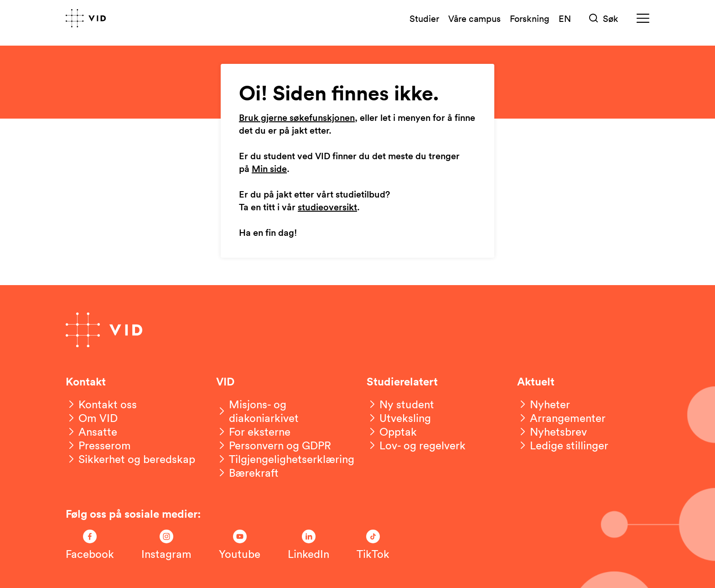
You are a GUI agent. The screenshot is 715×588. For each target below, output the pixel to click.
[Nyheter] (544, 404)
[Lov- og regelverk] (416, 445)
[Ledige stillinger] (563, 445)
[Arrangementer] (561, 418)
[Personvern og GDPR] (274, 445)
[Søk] (604, 18)
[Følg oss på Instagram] (166, 545)
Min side (269, 169)
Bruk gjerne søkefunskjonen (297, 118)
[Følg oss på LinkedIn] (308, 545)
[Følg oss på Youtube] (240, 545)
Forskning (530, 18)
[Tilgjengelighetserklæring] (285, 459)
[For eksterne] (253, 432)
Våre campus (474, 18)
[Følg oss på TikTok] (373, 545)
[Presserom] (98, 445)
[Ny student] (400, 404)
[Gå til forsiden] (86, 18)
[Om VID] (92, 418)
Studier (424, 18)
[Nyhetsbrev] (552, 432)
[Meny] (643, 18)
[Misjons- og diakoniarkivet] (282, 411)
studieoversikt (327, 208)
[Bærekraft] (247, 473)
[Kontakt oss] (101, 404)
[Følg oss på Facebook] (90, 545)
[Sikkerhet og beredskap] (130, 459)
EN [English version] (565, 18)
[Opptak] (392, 432)
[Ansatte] (91, 432)
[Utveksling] (399, 418)
